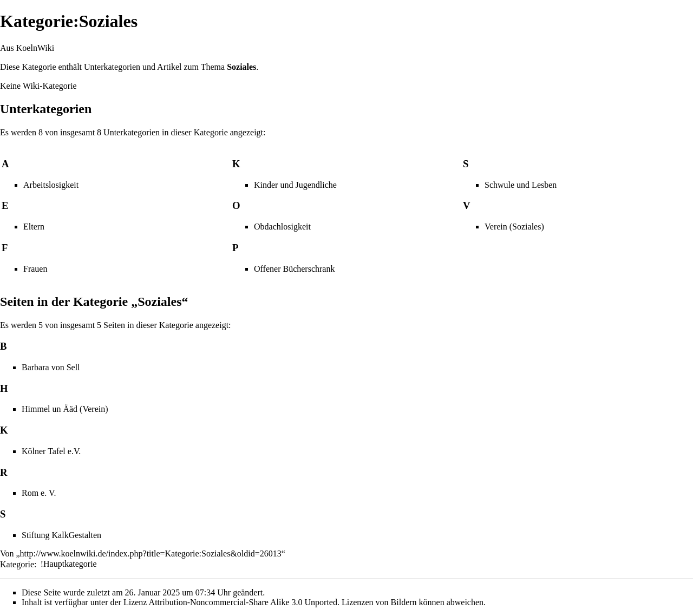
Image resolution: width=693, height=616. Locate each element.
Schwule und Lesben (521, 185)
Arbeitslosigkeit (51, 185)
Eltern (34, 227)
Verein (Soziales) (514, 227)
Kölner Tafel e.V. (51, 451)
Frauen (35, 269)
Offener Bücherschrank (294, 269)
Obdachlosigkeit (282, 227)
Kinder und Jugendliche (295, 185)
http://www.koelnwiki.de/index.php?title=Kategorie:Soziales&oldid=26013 (151, 553)
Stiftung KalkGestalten (61, 535)
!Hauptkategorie (69, 564)
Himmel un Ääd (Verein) (65, 409)
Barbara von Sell (51, 367)
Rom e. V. (39, 493)
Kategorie (17, 564)
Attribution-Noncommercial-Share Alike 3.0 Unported (243, 602)
